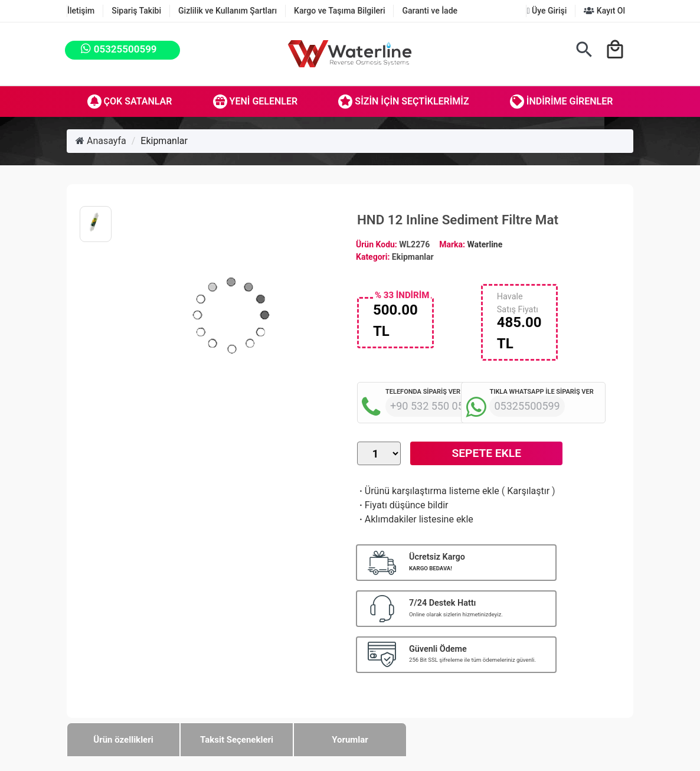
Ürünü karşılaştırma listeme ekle (428, 491)
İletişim (81, 11)
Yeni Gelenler (256, 102)
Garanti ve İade (430, 11)
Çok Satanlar (130, 102)
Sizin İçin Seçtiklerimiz (403, 102)
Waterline (485, 244)
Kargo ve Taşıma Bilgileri (339, 11)
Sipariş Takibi (136, 11)
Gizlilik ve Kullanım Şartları (228, 11)
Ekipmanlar (164, 141)
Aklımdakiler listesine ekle (415, 519)
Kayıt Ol (604, 11)
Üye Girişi (547, 11)
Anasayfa (101, 141)
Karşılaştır (528, 491)
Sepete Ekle (487, 453)
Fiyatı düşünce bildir (403, 505)
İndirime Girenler (562, 102)
